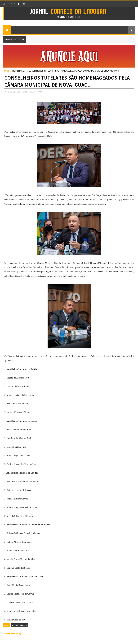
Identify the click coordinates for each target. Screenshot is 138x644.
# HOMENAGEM (19, 625)
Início (7, 71)
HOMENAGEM (19, 71)
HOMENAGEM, (36, 92)
